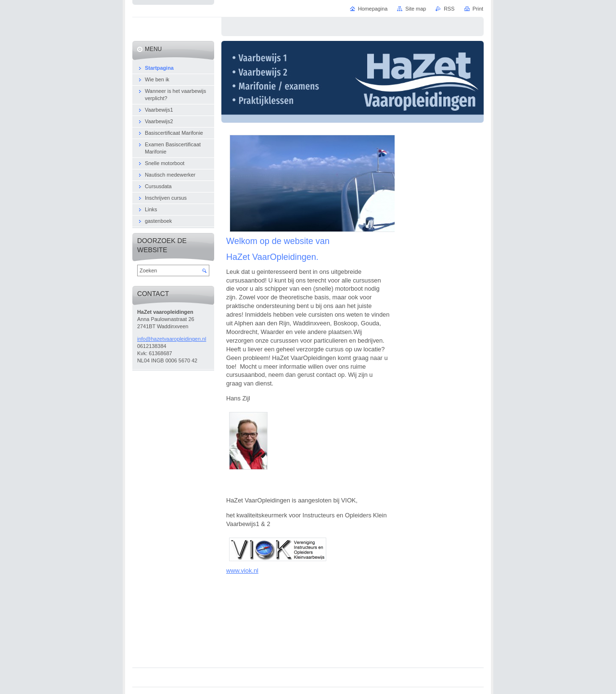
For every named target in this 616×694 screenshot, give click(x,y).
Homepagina (373, 9)
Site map (416, 9)
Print (478, 9)
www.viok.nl (242, 571)
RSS (449, 9)
